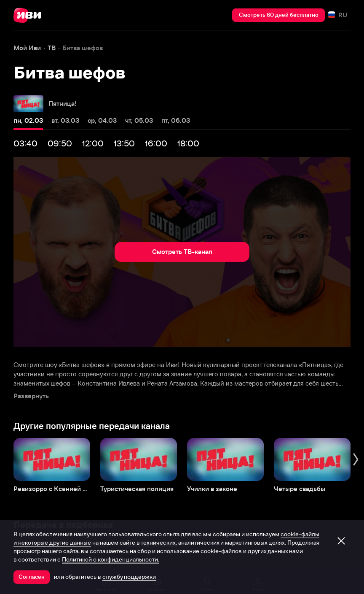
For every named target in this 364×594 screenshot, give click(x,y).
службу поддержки (129, 577)
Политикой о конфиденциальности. (111, 559)
